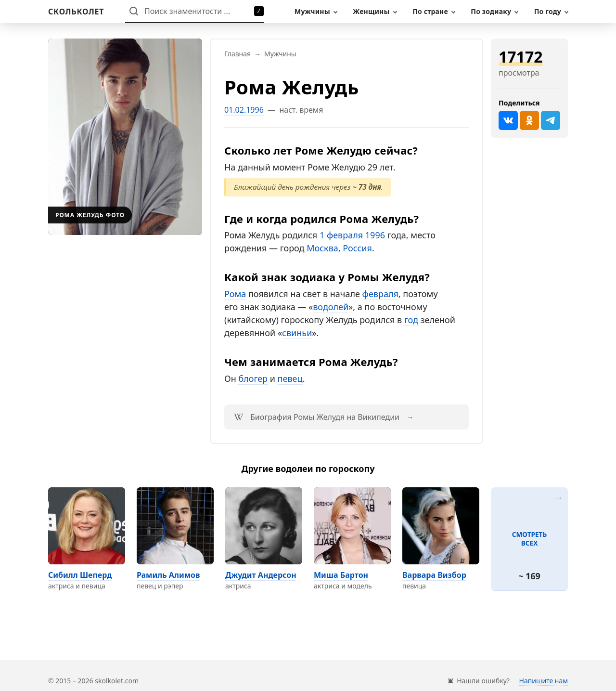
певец (290, 378)
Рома (235, 294)
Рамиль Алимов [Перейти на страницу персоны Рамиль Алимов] (168, 575)
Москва (322, 248)
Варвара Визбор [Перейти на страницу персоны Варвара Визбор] (434, 575)
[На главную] (76, 12)
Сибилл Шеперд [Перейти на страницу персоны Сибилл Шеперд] (80, 575)
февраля (380, 294)
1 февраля (341, 235)
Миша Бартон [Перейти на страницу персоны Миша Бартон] (341, 575)
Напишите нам (544, 681)
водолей (331, 307)
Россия (357, 248)
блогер (253, 378)
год (411, 320)
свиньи (297, 333)
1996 (375, 235)
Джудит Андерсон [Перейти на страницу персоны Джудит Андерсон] (261, 575)
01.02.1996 (244, 110)
